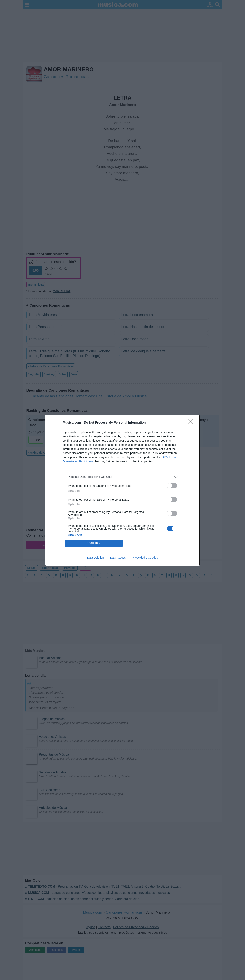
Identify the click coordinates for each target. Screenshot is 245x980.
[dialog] (123, 490)
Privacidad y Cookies (145, 558)
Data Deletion (96, 558)
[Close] (192, 423)
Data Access (118, 558)
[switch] (172, 486)
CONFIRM (94, 543)
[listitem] (123, 477)
